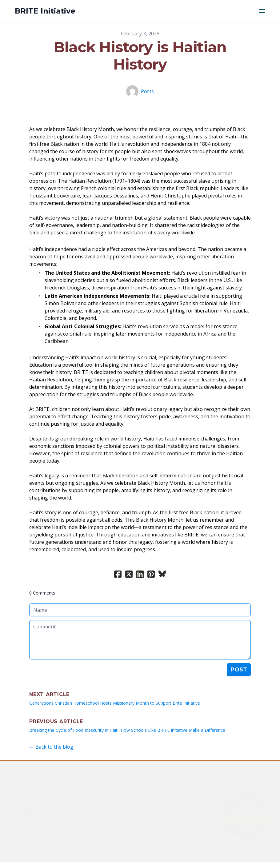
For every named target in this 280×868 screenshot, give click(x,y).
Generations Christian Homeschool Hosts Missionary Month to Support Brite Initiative (115, 703)
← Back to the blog (51, 747)
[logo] (45, 11)
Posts (147, 91)
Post (239, 670)
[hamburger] (262, 11)
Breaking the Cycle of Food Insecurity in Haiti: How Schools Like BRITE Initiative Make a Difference (127, 730)
